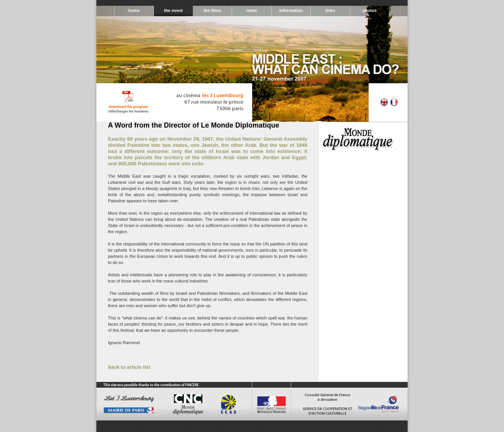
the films (212, 10)
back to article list (129, 367)
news (252, 10)
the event (173, 10)
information (291, 10)
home (134, 10)
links (330, 10)
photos (370, 10)
